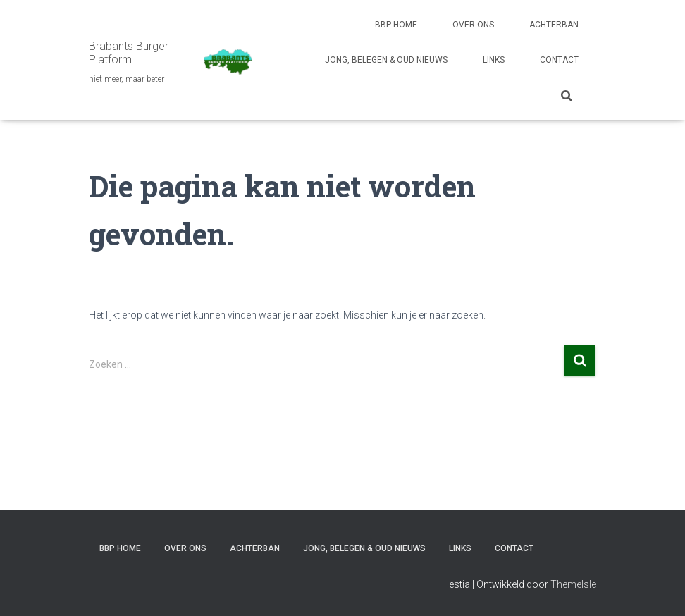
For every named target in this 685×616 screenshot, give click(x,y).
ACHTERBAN (554, 25)
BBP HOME (396, 25)
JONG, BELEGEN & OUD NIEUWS (386, 60)
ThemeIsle (573, 584)
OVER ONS (473, 25)
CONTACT (559, 60)
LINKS (494, 60)
